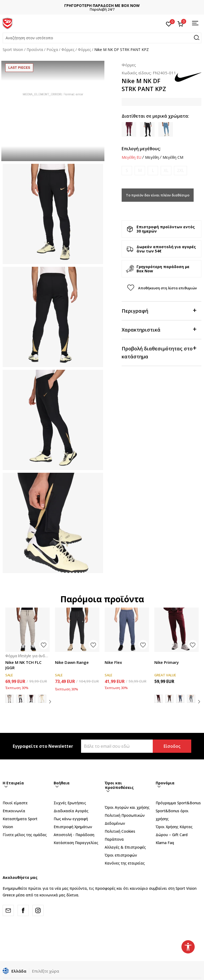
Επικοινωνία (14, 811)
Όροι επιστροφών (121, 855)
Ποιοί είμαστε (15, 803)
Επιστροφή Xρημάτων (73, 827)
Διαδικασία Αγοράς (71, 811)
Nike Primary (167, 662)
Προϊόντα (35, 50)
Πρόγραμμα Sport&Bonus (178, 803)
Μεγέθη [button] (152, 157)
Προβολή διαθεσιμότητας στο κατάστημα (159, 352)
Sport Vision (13, 50)
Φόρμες (68, 50)
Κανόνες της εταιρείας (125, 863)
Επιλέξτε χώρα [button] (45, 971)
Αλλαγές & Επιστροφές (125, 847)
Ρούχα (52, 50)
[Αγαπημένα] (169, 24)
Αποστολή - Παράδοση (74, 835)
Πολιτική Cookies (120, 831)
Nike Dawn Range (72, 662)
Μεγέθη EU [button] (131, 157)
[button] (102, 38)
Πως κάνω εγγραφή (71, 819)
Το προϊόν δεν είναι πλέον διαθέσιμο (158, 195)
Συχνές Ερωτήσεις (70, 803)
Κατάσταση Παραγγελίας (76, 843)
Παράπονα (114, 839)
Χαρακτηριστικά (159, 329)
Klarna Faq (165, 843)
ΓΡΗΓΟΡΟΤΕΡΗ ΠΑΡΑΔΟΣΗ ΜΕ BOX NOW (102, 5)
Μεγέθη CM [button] (173, 157)
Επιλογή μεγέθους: (141, 149)
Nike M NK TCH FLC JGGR (23, 665)
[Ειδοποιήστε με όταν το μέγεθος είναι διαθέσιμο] (127, 171)
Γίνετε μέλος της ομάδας (25, 835)
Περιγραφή (159, 310)
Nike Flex (113, 662)
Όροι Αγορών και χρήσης (127, 807)
